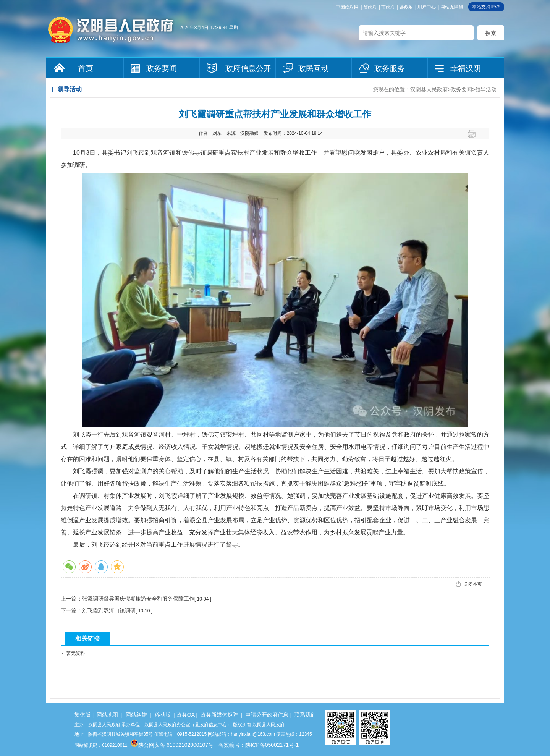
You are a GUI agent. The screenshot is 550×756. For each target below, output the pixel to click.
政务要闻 (162, 68)
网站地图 (107, 715)
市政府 (388, 7)
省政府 (370, 7)
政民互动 (314, 68)
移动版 (163, 715)
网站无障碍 (452, 7)
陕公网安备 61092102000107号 (172, 745)
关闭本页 (473, 584)
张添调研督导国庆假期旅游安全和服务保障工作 (138, 599)
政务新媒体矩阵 (219, 715)
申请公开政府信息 (267, 715)
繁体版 (82, 715)
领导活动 (486, 89)
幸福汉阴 (466, 68)
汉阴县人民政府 (429, 89)
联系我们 (305, 715)
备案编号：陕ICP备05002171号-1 (259, 745)
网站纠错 (136, 715)
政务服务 (390, 68)
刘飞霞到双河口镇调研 (109, 610)
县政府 (406, 7)
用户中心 (427, 7)
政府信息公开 (248, 68)
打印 (475, 134)
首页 (86, 68)
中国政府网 (347, 7)
